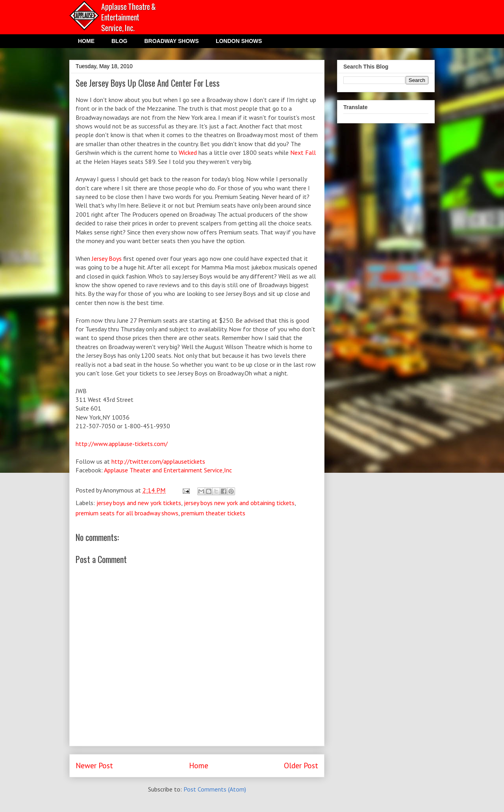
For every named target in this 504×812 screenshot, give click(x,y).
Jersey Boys (107, 258)
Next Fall (303, 152)
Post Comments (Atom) (215, 789)
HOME (86, 41)
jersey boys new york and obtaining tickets (239, 503)
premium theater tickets (213, 513)
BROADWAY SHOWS (171, 41)
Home (199, 765)
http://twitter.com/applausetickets (158, 461)
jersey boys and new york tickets (139, 503)
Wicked (188, 152)
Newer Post (94, 765)
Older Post (301, 765)
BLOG (119, 41)
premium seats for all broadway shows (127, 513)
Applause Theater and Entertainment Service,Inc (168, 470)
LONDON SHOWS (239, 41)
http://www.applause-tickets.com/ (122, 444)
